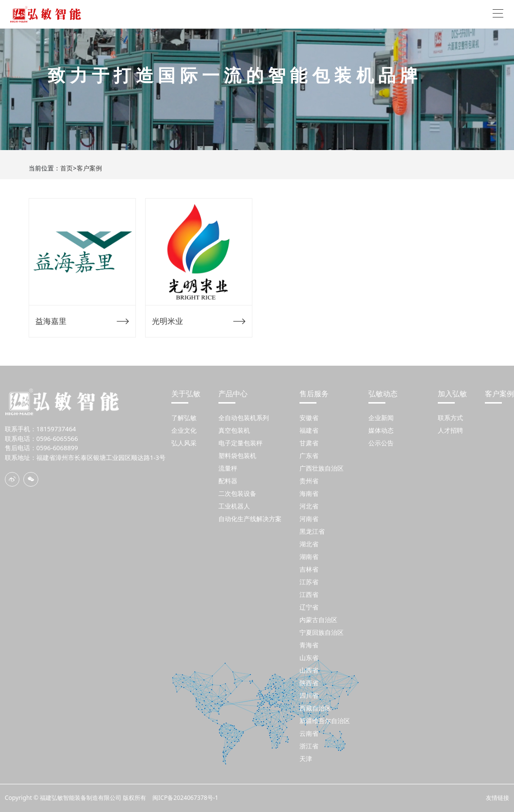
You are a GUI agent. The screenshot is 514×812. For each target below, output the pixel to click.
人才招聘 (450, 430)
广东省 (309, 456)
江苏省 (309, 582)
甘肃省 (309, 443)
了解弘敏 (184, 418)
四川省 (309, 695)
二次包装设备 (237, 493)
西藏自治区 (315, 708)
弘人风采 (184, 443)
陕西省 (309, 683)
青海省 (309, 645)
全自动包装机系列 (244, 418)
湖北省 (309, 544)
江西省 (309, 594)
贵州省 (309, 481)
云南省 (309, 733)
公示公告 (381, 443)
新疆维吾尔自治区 (325, 721)
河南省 (309, 519)
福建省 (309, 430)
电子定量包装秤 (240, 443)
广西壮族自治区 (322, 468)
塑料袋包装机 (237, 456)
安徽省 (309, 418)
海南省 (309, 493)
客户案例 (89, 168)
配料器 (228, 481)
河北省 (309, 506)
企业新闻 (381, 418)
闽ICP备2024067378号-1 (185, 798)
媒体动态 (381, 430)
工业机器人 (234, 506)
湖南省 (309, 557)
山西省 (309, 670)
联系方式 (450, 418)
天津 (306, 759)
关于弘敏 (186, 394)
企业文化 (184, 430)
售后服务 (314, 394)
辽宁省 (309, 607)
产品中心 (233, 394)
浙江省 (309, 746)
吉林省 (309, 569)
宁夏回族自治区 (322, 632)
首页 (66, 168)
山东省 (309, 658)
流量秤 (228, 468)
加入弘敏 (452, 394)
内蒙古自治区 (318, 620)
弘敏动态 (383, 394)
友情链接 (497, 798)
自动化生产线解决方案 (250, 519)
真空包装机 (234, 430)
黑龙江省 (312, 531)
